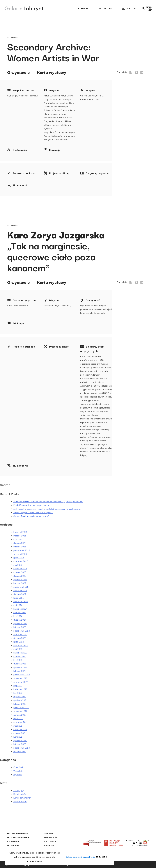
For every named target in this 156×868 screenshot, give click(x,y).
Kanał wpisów (20, 794)
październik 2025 (22, 550)
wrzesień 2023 (20, 634)
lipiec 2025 (19, 557)
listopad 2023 (20, 627)
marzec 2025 (20, 572)
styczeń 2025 (20, 576)
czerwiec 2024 (21, 601)
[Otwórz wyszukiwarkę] (143, 8)
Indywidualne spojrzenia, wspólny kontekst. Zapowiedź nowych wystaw (47, 509)
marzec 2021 (19, 733)
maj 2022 (18, 685)
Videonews (49, 846)
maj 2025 (18, 565)
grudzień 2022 (20, 667)
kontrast (84, 8)
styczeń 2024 (20, 620)
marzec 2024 (20, 612)
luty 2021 (18, 737)
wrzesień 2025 (20, 554)
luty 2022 (18, 693)
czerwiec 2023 (21, 645)
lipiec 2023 (19, 642)
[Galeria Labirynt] (22, 8)
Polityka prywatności (18, 833)
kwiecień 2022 (20, 689)
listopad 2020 (20, 744)
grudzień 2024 (20, 579)
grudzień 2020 (20, 740)
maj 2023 (18, 649)
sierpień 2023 (20, 638)
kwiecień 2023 (20, 653)
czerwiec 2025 (21, 561)
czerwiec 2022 (21, 682)
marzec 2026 (20, 536)
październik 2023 (22, 631)
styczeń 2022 (20, 696)
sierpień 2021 (19, 715)
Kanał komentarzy (22, 798)
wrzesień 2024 (20, 590)
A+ (105, 8)
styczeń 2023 (20, 664)
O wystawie (18, 72)
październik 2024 (22, 587)
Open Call (18, 767)
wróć (12, 37)
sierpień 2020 (20, 751)
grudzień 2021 (20, 700)
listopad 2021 (19, 704)
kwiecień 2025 (20, 568)
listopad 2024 (20, 583)
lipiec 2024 (19, 598)
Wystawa (18, 774)
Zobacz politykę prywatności (81, 857)
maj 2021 (18, 726)
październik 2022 (22, 675)
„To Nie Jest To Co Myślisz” (33, 512)
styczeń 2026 (20, 543)
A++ (111, 8)
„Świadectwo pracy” (31, 516)
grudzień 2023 (20, 623)
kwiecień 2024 (20, 609)
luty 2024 (18, 616)
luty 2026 (18, 539)
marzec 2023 (20, 656)
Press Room (13, 846)
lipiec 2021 (18, 718)
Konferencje (50, 841)
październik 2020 (22, 748)
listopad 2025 (20, 547)
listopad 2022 (20, 671)
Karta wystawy (52, 72)
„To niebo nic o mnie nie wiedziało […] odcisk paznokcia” (48, 501)
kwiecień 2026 (20, 532)
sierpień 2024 (20, 594)
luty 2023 (18, 660)
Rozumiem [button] (101, 857)
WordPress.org (20, 801)
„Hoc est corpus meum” (31, 505)
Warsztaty (18, 771)
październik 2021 (21, 707)
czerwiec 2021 (20, 722)
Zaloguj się (19, 790)
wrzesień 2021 (20, 711)
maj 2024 (18, 605)
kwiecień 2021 (20, 729)
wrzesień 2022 (20, 678)
